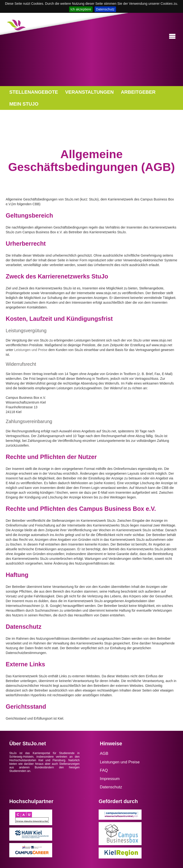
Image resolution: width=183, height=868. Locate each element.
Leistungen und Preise (31, 350)
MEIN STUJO (24, 104)
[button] (172, 37)
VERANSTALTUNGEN (89, 92)
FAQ (104, 770)
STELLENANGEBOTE (34, 92)
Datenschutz (105, 9)
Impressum (110, 779)
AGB (104, 753)
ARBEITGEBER (138, 92)
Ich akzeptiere (81, 9)
